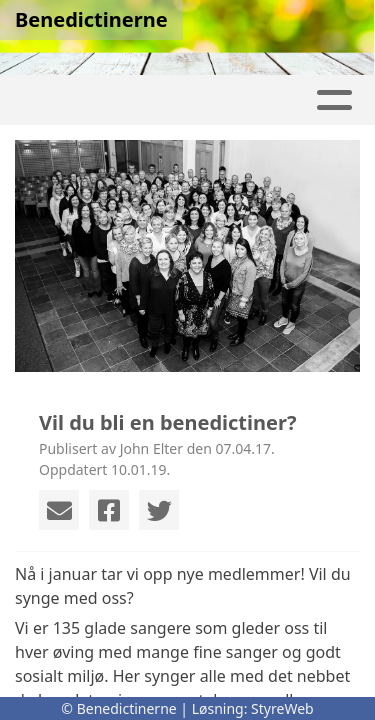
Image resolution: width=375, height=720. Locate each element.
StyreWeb (282, 708)
